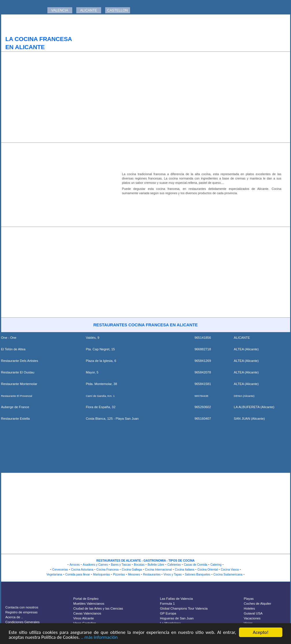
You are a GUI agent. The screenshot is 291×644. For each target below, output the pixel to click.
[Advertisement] (146, 97)
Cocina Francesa (108, 570)
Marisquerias (101, 574)
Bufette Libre (156, 565)
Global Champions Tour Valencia (184, 608)
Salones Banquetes (198, 574)
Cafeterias (174, 565)
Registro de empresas (22, 612)
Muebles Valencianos (89, 604)
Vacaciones (252, 618)
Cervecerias (60, 570)
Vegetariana (54, 574)
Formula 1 (167, 604)
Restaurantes (152, 574)
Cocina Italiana (185, 570)
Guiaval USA (253, 613)
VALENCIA (60, 10)
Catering (216, 565)
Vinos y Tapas (173, 574)
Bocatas (139, 565)
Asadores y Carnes (95, 565)
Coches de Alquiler (258, 604)
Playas (249, 599)
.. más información (99, 637)
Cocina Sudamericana (228, 574)
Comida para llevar (78, 574)
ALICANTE (89, 10)
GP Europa (168, 613)
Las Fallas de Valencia (177, 599)
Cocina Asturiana (82, 570)
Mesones (134, 574)
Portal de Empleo (86, 599)
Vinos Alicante (84, 618)
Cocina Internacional (159, 570)
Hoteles (250, 608)
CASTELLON (117, 10)
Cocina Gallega (132, 570)
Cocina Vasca (230, 570)
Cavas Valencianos (87, 613)
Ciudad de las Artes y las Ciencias (98, 608)
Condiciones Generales (23, 622)
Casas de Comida (195, 565)
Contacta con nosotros (22, 607)
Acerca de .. (14, 617)
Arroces (75, 565)
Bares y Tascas (121, 565)
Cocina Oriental (207, 570)
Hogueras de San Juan (177, 618)
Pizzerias (119, 574)
